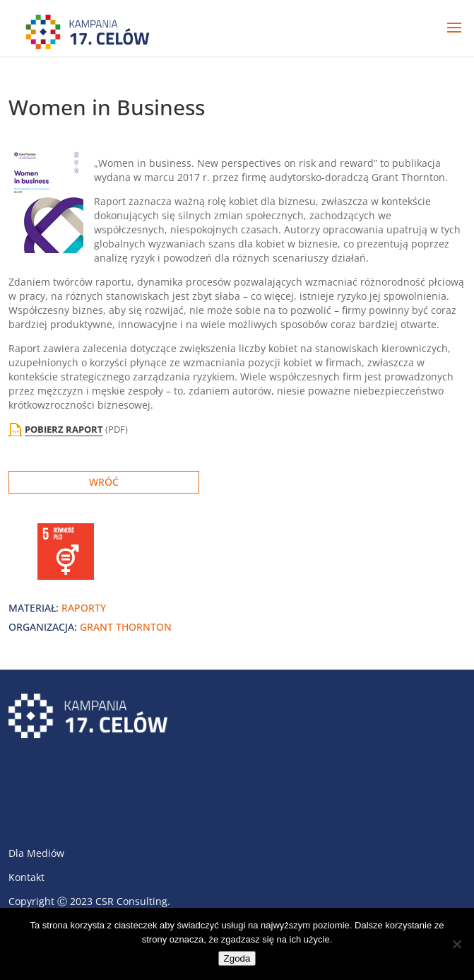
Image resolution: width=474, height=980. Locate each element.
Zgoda (237, 958)
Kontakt (26, 877)
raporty (84, 608)
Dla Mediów (36, 853)
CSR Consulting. (133, 901)
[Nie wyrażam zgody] (456, 944)
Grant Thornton (126, 627)
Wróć (104, 482)
